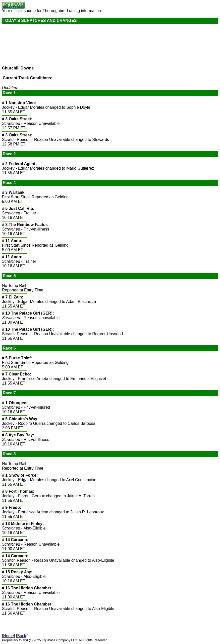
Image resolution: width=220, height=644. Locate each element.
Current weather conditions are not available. (40, 47)
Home (8, 636)
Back (22, 636)
